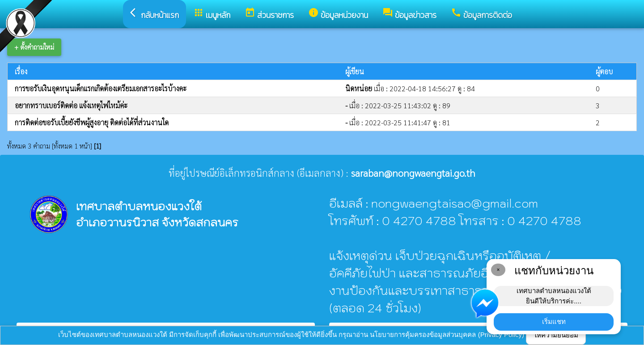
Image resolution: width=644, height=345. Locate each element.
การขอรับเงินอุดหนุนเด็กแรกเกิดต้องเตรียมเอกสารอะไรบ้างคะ (101, 88)
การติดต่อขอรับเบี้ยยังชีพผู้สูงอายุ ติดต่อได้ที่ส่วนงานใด (92, 122)
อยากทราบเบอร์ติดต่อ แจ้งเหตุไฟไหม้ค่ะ (71, 105)
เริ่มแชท (554, 322)
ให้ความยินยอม (556, 335)
